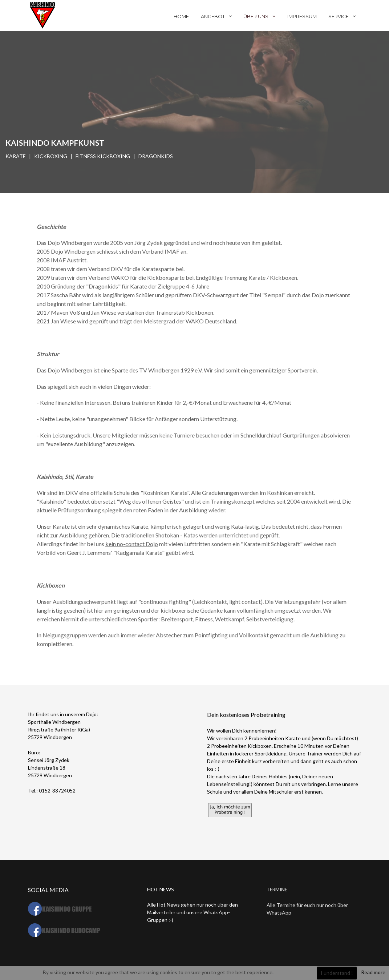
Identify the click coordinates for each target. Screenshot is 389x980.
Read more (373, 972)
